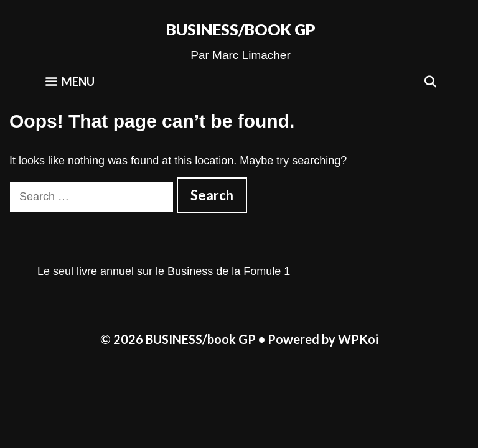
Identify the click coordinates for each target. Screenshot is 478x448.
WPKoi (358, 339)
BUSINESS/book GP (241, 29)
